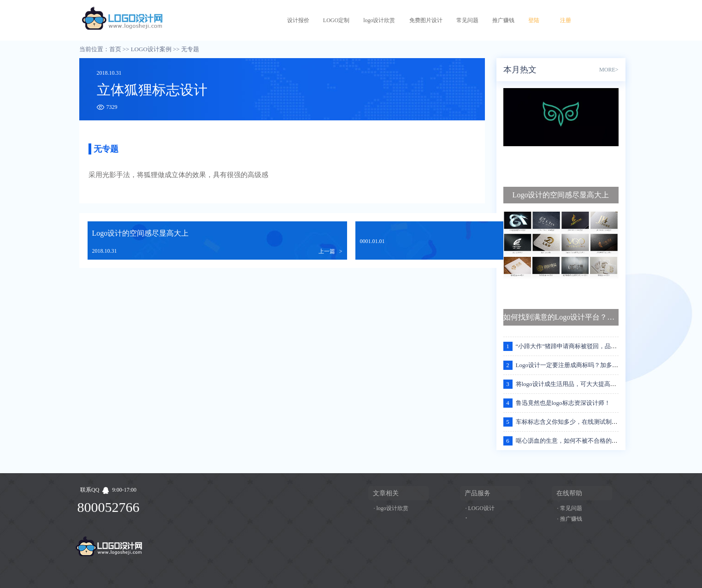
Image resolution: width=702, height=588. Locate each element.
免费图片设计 (426, 20)
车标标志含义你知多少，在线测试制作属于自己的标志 (588, 422)
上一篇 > (330, 251)
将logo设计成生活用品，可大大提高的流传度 (575, 384)
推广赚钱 (503, 20)
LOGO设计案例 (151, 49)
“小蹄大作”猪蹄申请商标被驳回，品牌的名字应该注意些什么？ (599, 346)
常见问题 (467, 20)
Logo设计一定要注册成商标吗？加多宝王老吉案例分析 (588, 365)
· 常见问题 (570, 508)
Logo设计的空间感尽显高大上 (141, 233)
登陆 (534, 20)
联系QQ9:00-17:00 (108, 490)
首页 (115, 49)
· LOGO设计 (480, 508)
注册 (566, 20)
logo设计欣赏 (379, 20)
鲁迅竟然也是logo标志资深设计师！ (563, 403)
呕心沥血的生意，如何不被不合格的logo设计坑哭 (581, 441)
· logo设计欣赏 (391, 508)
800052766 (109, 507)
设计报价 (298, 20)
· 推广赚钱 (570, 519)
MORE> (609, 70)
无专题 (190, 49)
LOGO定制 (336, 20)
